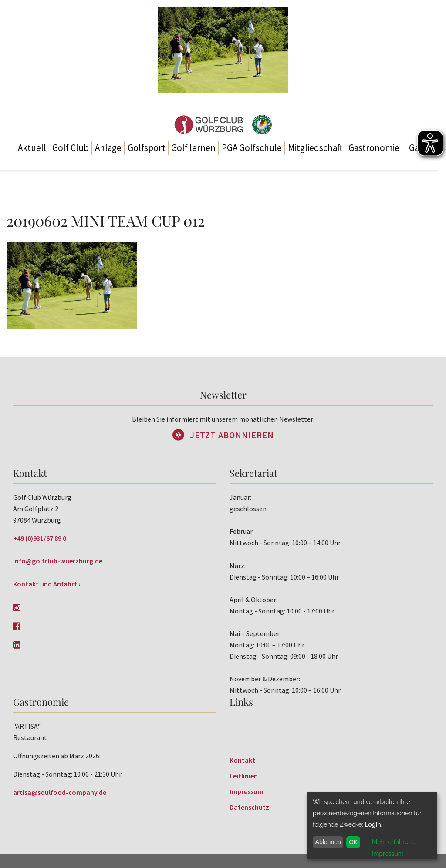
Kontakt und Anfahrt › (47, 584)
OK (353, 842)
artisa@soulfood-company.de (60, 792)
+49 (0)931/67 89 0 (40, 538)
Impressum (247, 791)
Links (241, 702)
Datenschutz (249, 807)
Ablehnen (328, 842)
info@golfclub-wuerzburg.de (58, 561)
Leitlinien (244, 776)
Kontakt (242, 760)
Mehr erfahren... (394, 842)
